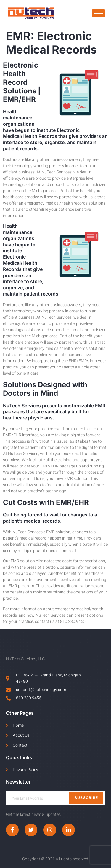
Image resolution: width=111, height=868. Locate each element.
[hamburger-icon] (98, 13)
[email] (55, 798)
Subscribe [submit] (86, 798)
